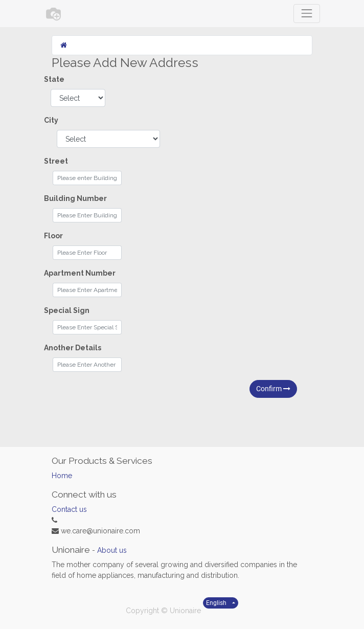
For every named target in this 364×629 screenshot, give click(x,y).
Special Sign (67, 310)
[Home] (64, 45)
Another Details (73, 348)
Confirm (273, 389)
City (51, 120)
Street (56, 161)
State (54, 79)
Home (62, 476)
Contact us (69, 509)
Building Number (75, 198)
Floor (53, 236)
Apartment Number (80, 273)
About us (112, 550)
